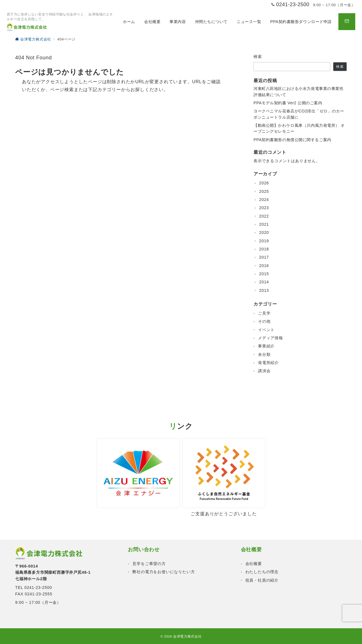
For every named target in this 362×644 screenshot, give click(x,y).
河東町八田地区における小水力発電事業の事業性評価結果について (299, 91)
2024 (264, 200)
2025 (264, 191)
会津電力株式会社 (187, 636)
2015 (264, 274)
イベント (266, 330)
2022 (264, 216)
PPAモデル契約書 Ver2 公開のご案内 (288, 103)
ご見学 (264, 313)
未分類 (264, 354)
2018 (264, 249)
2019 (264, 241)
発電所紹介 (268, 363)
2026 (264, 183)
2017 (264, 257)
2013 (264, 290)
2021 (264, 224)
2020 (264, 232)
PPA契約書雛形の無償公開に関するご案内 (292, 140)
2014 (264, 282)
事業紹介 (266, 346)
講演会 (264, 371)
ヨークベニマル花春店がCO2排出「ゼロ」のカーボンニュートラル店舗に (299, 114)
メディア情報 (271, 338)
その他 (264, 321)
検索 (258, 57)
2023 (264, 208)
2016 (264, 266)
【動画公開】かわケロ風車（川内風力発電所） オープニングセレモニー (299, 128)
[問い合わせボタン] (347, 22)
